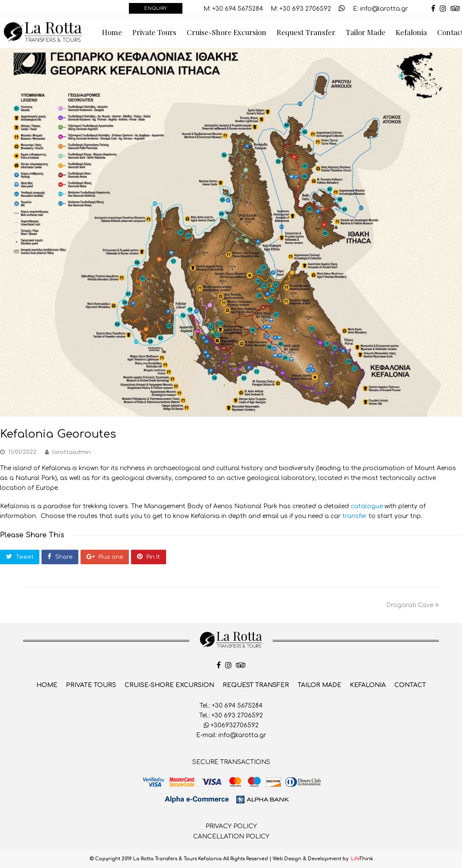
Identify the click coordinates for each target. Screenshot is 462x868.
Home (47, 685)
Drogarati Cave (413, 605)
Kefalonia (368, 685)
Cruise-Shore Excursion (169, 685)
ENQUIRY (156, 8)
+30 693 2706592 (305, 9)
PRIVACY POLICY (231, 826)
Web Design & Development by (323, 859)
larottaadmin (72, 452)
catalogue (367, 506)
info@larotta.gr (384, 9)
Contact (410, 685)
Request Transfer (256, 685)
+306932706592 (231, 725)
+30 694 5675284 (238, 9)
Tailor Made (319, 685)
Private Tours (91, 685)
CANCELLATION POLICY (231, 837)
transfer (354, 516)
